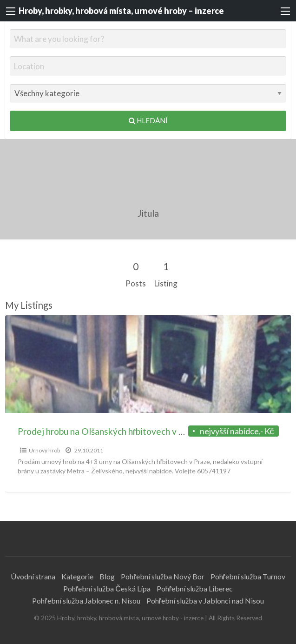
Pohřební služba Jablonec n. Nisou (86, 601)
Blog (107, 576)
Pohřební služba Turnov (248, 576)
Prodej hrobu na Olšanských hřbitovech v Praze (109, 431)
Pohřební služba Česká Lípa (107, 588)
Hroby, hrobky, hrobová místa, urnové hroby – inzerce (121, 11)
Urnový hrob (44, 450)
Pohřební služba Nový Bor (162, 576)
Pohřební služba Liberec (195, 588)
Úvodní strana (33, 576)
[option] (148, 404)
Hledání (148, 120)
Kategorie (77, 576)
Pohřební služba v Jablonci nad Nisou (205, 601)
